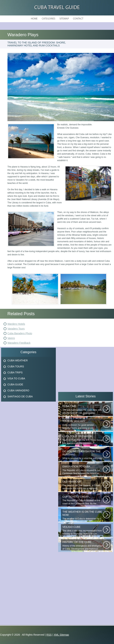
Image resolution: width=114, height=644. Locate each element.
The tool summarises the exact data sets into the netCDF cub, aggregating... (83, 409)
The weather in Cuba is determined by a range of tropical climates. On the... (83, 515)
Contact (78, 19)
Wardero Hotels (16, 324)
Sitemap (64, 19)
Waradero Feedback (19, 343)
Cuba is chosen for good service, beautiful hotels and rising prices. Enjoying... (83, 425)
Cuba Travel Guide (57, 8)
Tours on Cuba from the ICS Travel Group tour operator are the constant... (83, 440)
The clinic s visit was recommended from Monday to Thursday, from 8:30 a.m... (83, 530)
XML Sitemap (61, 635)
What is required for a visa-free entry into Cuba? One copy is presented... (83, 455)
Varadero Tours (16, 329)
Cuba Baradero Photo (20, 333)
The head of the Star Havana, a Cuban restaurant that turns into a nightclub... (83, 485)
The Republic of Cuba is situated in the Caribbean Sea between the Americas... (83, 470)
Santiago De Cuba (20, 396)
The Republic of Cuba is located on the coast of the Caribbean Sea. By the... (83, 500)
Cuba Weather (18, 360)
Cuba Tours (16, 366)
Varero (11, 338)
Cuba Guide (15, 384)
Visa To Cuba (16, 378)
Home (34, 19)
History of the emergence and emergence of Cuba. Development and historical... (83, 545)
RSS (49, 635)
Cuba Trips (15, 372)
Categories (49, 19)
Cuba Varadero (18, 390)
